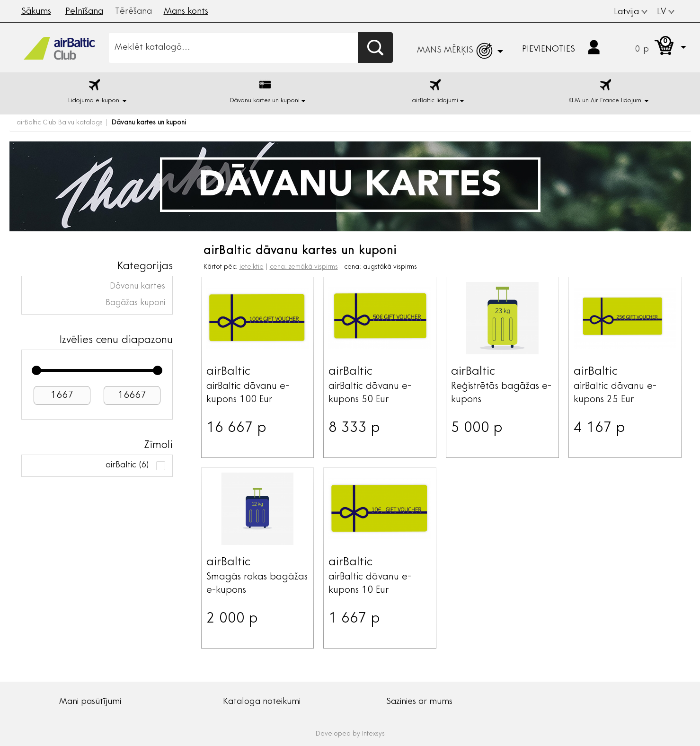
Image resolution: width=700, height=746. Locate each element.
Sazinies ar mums (419, 702)
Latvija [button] (631, 12)
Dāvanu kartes (137, 287)
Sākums (36, 12)
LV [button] (666, 12)
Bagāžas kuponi (135, 303)
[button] (651, 48)
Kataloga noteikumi (262, 702)
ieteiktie (252, 267)
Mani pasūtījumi (90, 702)
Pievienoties (549, 50)
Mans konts (186, 12)
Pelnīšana (84, 12)
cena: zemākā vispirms (304, 267)
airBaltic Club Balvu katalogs (60, 123)
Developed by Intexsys (350, 734)
